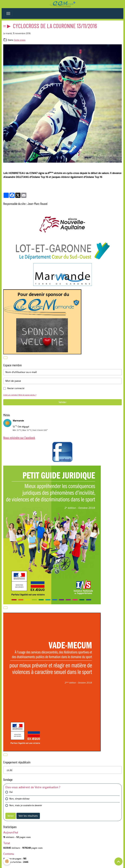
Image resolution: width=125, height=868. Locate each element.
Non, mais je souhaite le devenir (26, 805)
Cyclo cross (20, 40)
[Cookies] (7, 861)
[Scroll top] (118, 862)
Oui (11, 792)
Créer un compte (10, 395)
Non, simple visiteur (19, 799)
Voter (11, 816)
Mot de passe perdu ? (28, 395)
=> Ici (9, 770)
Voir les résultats (28, 816)
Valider (62, 402)
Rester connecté (16, 388)
